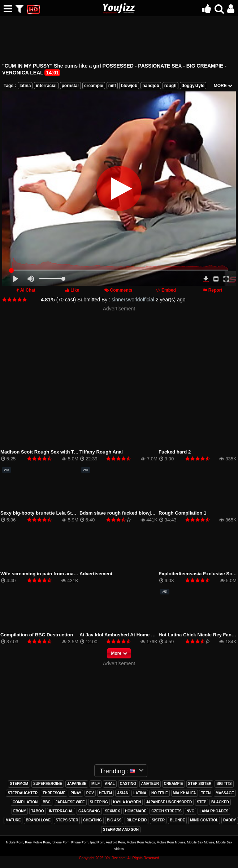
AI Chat (28, 290)
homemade (136, 811)
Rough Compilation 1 (182, 513)
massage (225, 793)
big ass (114, 820)
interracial (46, 86)
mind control (204, 820)
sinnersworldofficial (133, 300)
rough (170, 86)
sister (158, 820)
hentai (105, 793)
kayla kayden (127, 802)
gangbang (89, 811)
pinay (76, 793)
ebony (20, 811)
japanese (77, 784)
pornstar (71, 86)
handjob (151, 86)
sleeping (99, 802)
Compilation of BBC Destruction (37, 635)
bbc (47, 802)
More (119, 653)
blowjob (129, 86)
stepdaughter (23, 793)
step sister (200, 784)
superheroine (48, 784)
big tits (224, 784)
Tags (8, 86)
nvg (191, 811)
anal (110, 784)
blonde (177, 820)
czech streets (166, 811)
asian (123, 793)
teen (206, 793)
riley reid (137, 820)
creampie (94, 86)
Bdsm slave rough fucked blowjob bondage (129, 513)
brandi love (38, 820)
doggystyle (193, 86)
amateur (150, 784)
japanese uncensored (169, 802)
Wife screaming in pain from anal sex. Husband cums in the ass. (73, 574)
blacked (220, 802)
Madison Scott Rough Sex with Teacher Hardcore (56, 452)
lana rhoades (214, 811)
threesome (54, 793)
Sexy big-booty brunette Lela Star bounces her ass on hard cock (73, 513)
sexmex (112, 811)
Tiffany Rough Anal (101, 452)
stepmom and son (121, 830)
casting (128, 784)
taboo (37, 811)
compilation (25, 802)
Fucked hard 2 (175, 452)
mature (13, 820)
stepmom (19, 784)
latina (25, 86)
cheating (92, 820)
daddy (230, 820)
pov (90, 793)
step (202, 802)
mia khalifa (185, 793)
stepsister (67, 820)
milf (112, 86)
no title (160, 793)
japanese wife (70, 802)
